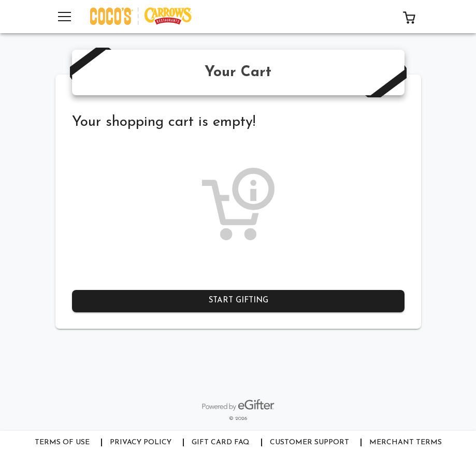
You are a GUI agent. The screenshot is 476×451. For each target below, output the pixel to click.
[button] (409, 17)
